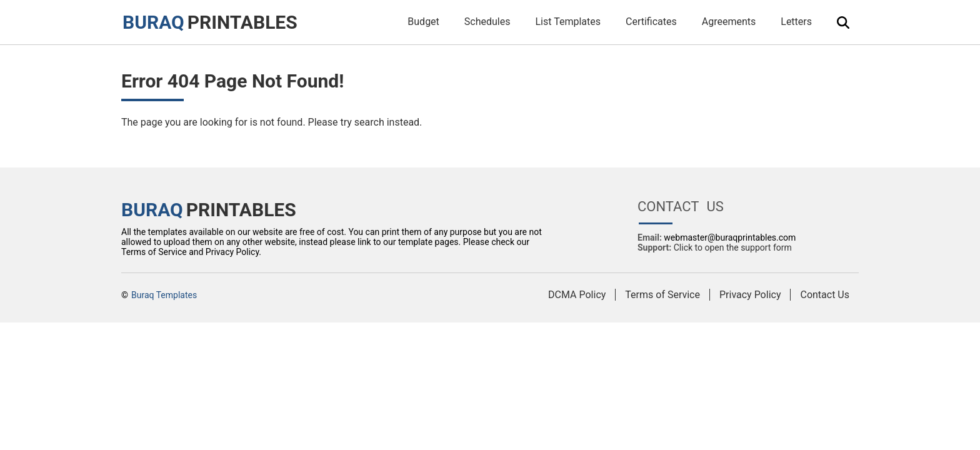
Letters (796, 22)
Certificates (651, 22)
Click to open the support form (733, 247)
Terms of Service (662, 295)
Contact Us (825, 295)
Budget (423, 22)
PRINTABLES (210, 22)
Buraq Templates (164, 295)
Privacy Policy (750, 295)
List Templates (568, 22)
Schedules (487, 22)
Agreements (729, 22)
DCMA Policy (577, 295)
